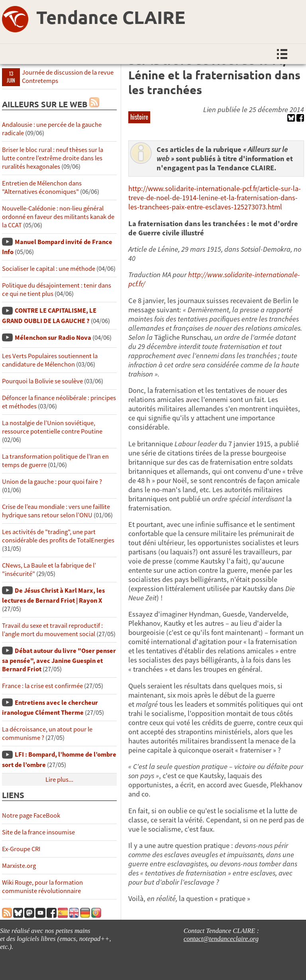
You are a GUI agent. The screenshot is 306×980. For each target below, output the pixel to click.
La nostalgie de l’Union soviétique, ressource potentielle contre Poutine (52, 427)
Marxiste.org (19, 866)
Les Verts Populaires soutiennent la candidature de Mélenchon (50, 360)
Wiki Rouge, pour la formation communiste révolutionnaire (42, 887)
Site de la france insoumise (38, 832)
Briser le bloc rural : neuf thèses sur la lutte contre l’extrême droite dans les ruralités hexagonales (53, 158)
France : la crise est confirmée (42, 686)
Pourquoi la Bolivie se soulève (42, 381)
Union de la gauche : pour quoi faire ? (52, 482)
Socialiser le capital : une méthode (49, 269)
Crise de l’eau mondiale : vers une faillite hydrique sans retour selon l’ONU (56, 511)
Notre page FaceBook (31, 815)
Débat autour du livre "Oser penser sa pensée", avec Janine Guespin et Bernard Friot (59, 660)
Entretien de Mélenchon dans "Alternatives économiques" (42, 187)
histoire (139, 117)
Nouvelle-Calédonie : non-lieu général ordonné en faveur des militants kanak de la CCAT (58, 217)
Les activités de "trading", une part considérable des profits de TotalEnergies (58, 536)
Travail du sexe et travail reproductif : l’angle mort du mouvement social (52, 630)
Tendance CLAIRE (111, 17)
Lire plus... (59, 780)
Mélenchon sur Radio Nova (53, 338)
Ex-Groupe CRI (21, 849)
